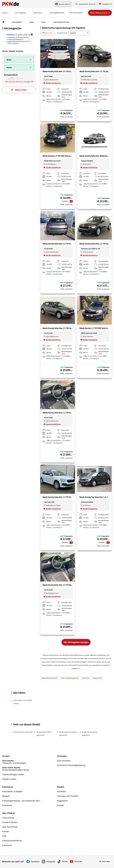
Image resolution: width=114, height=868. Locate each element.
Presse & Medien (10, 822)
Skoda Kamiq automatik (23, 732)
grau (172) (86, 678)
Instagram (51, 861)
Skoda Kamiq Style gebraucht (44, 734)
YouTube (78, 861)
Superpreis (7, 805)
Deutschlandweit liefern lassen (30, 769)
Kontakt (60, 805)
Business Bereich (63, 4)
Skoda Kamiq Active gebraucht (90, 734)
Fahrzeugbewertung (57, 13)
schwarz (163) (97, 678)
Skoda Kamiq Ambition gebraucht (68, 734)
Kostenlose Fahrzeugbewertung (71, 765)
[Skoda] (32, 22)
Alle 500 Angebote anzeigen (76, 642)
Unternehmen (8, 818)
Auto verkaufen (64, 761)
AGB (4, 836)
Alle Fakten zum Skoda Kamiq (23, 702)
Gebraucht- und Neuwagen (30, 762)
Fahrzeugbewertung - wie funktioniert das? (21, 801)
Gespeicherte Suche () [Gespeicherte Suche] (85, 4)
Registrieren (62, 801)
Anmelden (62, 792)
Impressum (7, 845)
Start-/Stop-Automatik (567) (70, 678)
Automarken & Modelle (12, 792)
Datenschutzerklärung (12, 841)
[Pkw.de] (3, 22)
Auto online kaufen (76, 13)
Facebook (35, 861)
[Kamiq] (44, 22)
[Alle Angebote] (17, 22)
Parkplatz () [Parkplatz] (105, 4)
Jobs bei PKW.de (10, 827)
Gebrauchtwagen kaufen (13, 775)
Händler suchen (9, 779)
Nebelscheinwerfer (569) (49, 678)
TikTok (65, 861)
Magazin (6, 796)
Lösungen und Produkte (68, 796)
